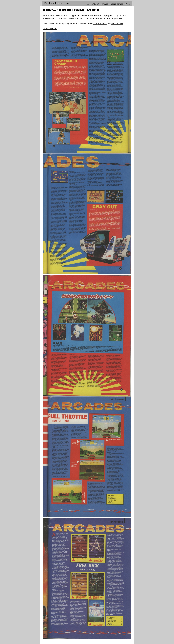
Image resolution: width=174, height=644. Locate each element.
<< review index (50, 28)
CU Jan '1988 (117, 23)
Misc (127, 4)
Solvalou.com (57, 3)
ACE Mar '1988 (100, 23)
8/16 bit (96, 4)
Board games (117, 4)
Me (88, 4)
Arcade (105, 4)
